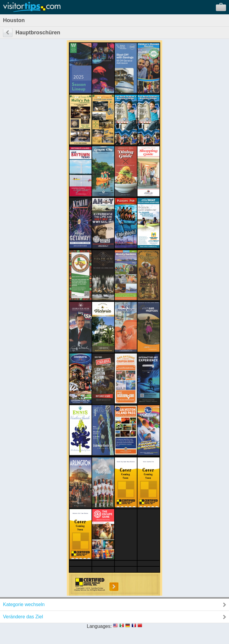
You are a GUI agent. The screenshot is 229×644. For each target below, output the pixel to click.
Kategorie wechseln (24, 604)
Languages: (99, 626)
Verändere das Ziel (23, 617)
